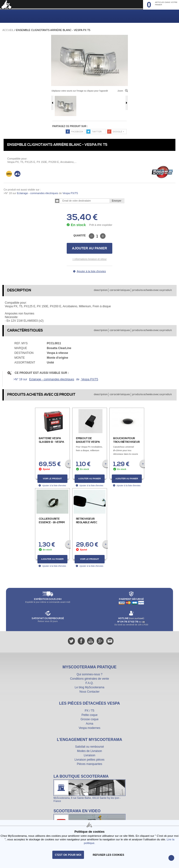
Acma (90, 724)
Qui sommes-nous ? (89, 674)
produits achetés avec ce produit (152, 290)
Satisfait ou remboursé (89, 747)
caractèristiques (120, 290)
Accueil (8, 30)
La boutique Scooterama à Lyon (89, 788)
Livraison (89, 755)
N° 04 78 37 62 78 (128, 622)
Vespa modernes (89, 728)
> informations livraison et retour (90, 259)
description (101, 290)
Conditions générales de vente (89, 679)
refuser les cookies (109, 855)
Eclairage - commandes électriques (37, 193)
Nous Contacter (89, 692)
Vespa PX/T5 (70, 193)
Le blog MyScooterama (89, 687)
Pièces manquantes (89, 764)
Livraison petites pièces (90, 760)
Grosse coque (90, 719)
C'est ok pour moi (68, 855)
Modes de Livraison (89, 751)
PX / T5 (89, 711)
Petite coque (90, 715)
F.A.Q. (89, 683)
